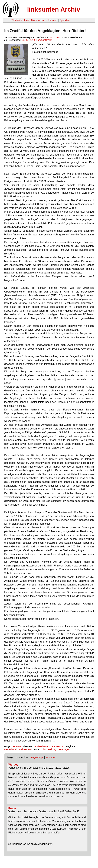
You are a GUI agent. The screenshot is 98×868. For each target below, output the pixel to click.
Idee (27, 20)
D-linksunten (26, 749)
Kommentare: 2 (44, 40)
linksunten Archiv (54, 9)
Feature (17, 746)
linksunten (52, 20)
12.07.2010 (55, 37)
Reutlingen (64, 749)
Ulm (44, 749)
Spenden (64, 20)
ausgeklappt (37, 757)
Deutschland (11, 749)
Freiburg (52, 749)
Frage (12, 808)
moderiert (51, 757)
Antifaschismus (42, 746)
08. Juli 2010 (28, 40)
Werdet (13, 765)
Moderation (37, 20)
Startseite (17, 20)
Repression (58, 746)
